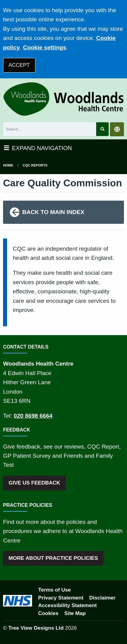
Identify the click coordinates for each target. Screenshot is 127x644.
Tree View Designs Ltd (36, 628)
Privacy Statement (61, 598)
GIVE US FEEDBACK (34, 483)
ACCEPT (19, 65)
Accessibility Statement (67, 605)
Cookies (48, 613)
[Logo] (64, 99)
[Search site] (102, 129)
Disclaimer (102, 598)
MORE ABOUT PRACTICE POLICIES (53, 558)
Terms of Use (54, 590)
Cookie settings (44, 47)
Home (8, 165)
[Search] (50, 129)
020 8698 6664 (33, 416)
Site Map (75, 613)
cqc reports (35, 165)
